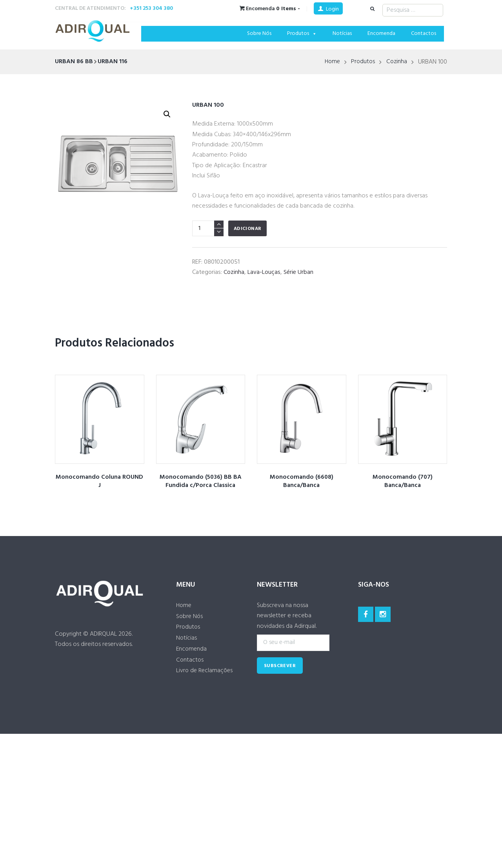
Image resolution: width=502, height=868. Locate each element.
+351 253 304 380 (151, 8)
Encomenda (381, 34)
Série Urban (298, 272)
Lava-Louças (264, 272)
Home (331, 62)
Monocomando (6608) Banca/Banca (302, 481)
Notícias (342, 34)
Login (332, 9)
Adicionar (248, 229)
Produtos (302, 34)
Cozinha (397, 62)
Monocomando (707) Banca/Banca (403, 481)
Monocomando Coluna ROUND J (99, 481)
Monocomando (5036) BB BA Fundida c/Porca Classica (201, 481)
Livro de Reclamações (205, 672)
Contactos (424, 34)
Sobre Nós (259, 34)
